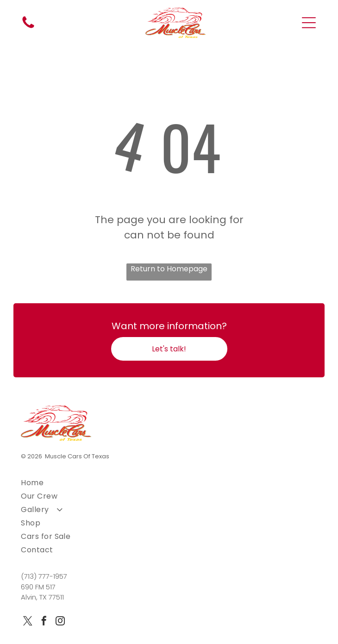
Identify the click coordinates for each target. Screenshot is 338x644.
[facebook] (44, 622)
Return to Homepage (169, 269)
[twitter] (28, 622)
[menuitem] (169, 483)
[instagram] (60, 622)
